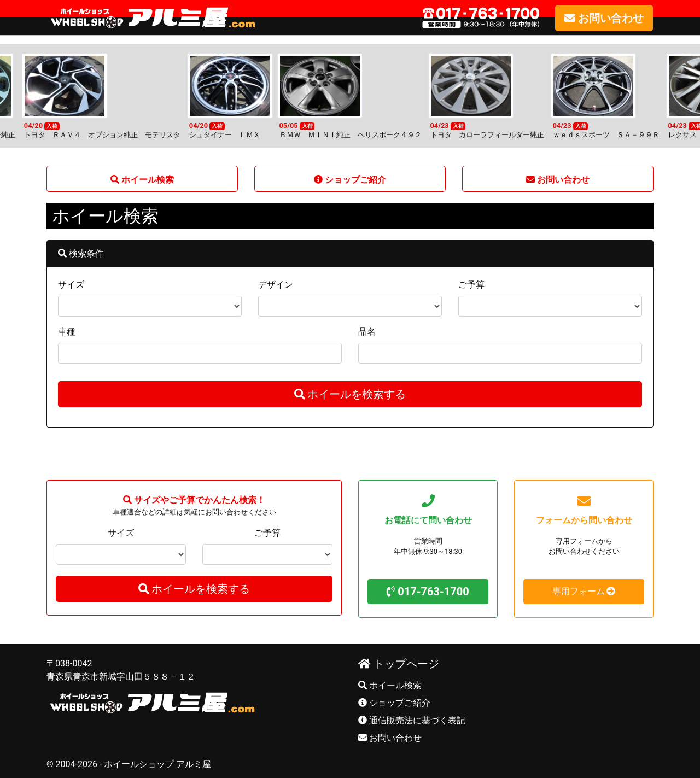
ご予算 (471, 285)
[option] (348, 96)
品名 (367, 332)
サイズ (71, 285)
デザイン (276, 285)
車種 (67, 332)
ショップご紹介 (394, 703)
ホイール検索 (390, 685)
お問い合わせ (390, 738)
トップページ (399, 664)
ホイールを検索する (350, 394)
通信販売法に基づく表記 (412, 720)
